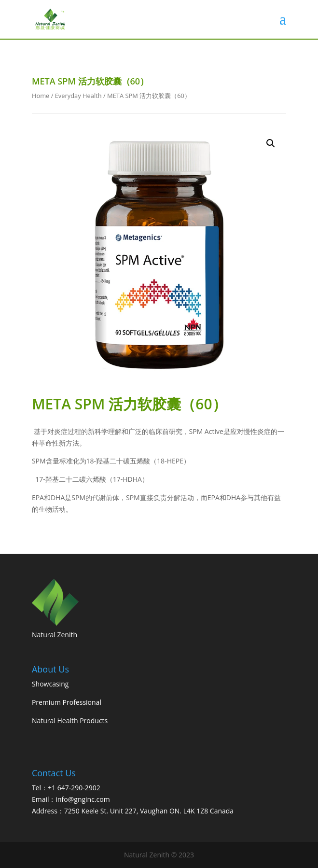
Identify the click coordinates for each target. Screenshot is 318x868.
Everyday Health (78, 96)
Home (41, 96)
